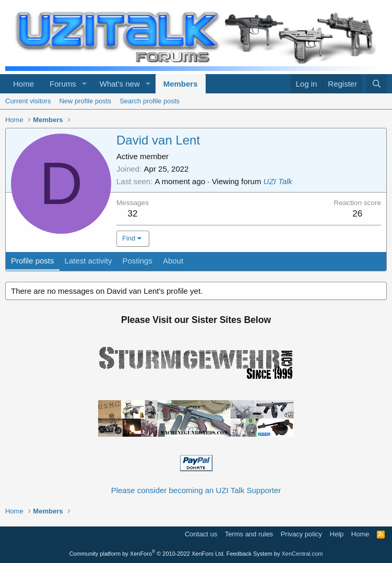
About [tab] (173, 261)
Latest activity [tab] (88, 261)
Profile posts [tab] (33, 261)
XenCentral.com (302, 554)
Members (181, 84)
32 (133, 214)
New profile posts (85, 101)
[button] (85, 84)
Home (23, 84)
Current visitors (28, 101)
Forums (63, 84)
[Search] (377, 84)
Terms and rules (249, 534)
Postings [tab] (137, 261)
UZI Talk (278, 181)
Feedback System (250, 554)
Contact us (201, 534)
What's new (120, 84)
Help (337, 534)
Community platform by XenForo (147, 554)
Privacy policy (301, 534)
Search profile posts (150, 101)
